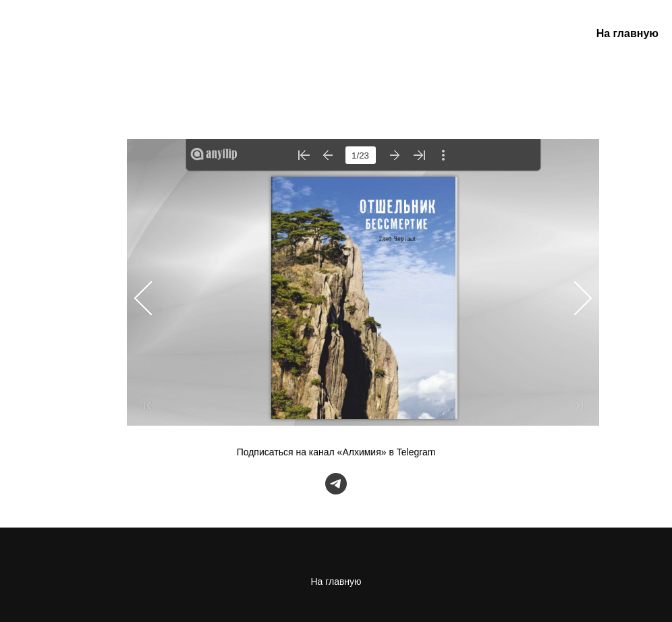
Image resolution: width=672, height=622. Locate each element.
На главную (627, 33)
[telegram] (336, 484)
